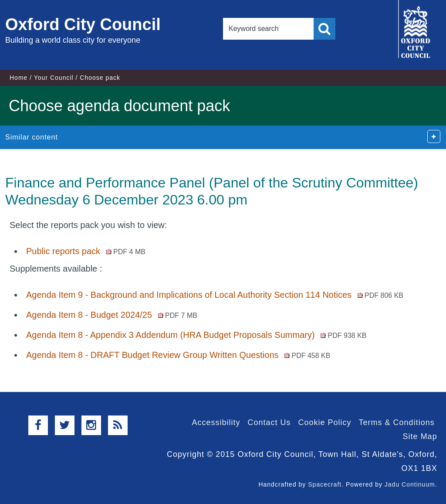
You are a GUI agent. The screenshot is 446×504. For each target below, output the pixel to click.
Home (19, 78)
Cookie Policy (325, 422)
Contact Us (269, 422)
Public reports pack (86, 251)
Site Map (420, 436)
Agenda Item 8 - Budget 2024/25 (112, 315)
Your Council (54, 78)
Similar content (32, 137)
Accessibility (216, 422)
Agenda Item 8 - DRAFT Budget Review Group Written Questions (178, 355)
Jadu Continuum (410, 484)
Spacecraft (325, 484)
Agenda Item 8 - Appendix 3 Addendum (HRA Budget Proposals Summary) (196, 335)
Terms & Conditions (397, 422)
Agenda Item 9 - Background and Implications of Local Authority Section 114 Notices (215, 295)
